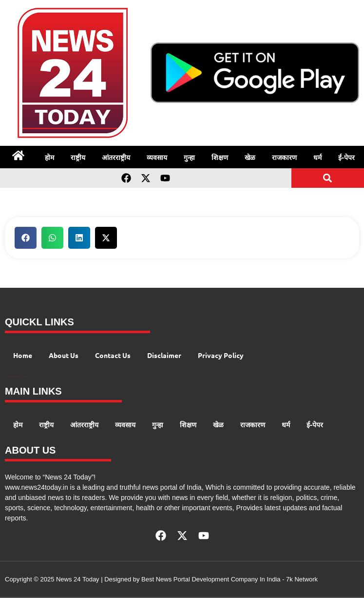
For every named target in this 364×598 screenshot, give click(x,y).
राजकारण (284, 157)
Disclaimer (164, 355)
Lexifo (26, 376)
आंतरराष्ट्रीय (116, 157)
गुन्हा (189, 157)
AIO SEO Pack (20, 376)
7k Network (302, 579)
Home (23, 355)
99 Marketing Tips (11, 376)
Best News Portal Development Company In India (212, 579)
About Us (64, 355)
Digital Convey (7, 376)
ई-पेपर (346, 157)
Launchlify (23, 376)
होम (49, 157)
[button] (328, 178)
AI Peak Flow (16, 376)
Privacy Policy (221, 355)
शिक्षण (220, 157)
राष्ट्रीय (78, 157)
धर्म (317, 157)
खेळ (250, 157)
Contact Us (113, 355)
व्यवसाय (157, 157)
